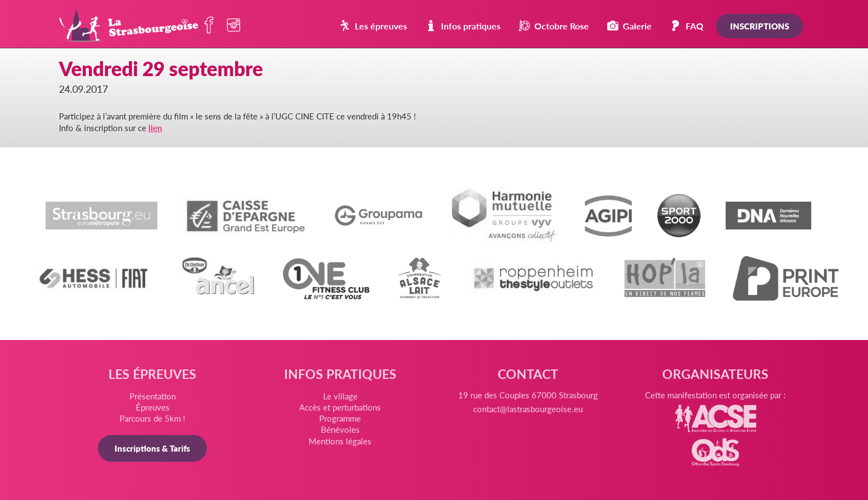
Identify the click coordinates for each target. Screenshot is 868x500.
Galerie (629, 26)
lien (155, 127)
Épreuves (153, 407)
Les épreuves (373, 26)
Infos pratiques (463, 26)
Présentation (153, 396)
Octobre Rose (554, 26)
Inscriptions (760, 26)
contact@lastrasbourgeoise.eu (528, 409)
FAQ (687, 26)
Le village (340, 396)
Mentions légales (340, 441)
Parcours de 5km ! (152, 418)
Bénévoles (340, 429)
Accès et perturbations (340, 407)
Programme (340, 418)
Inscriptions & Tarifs (152, 448)
